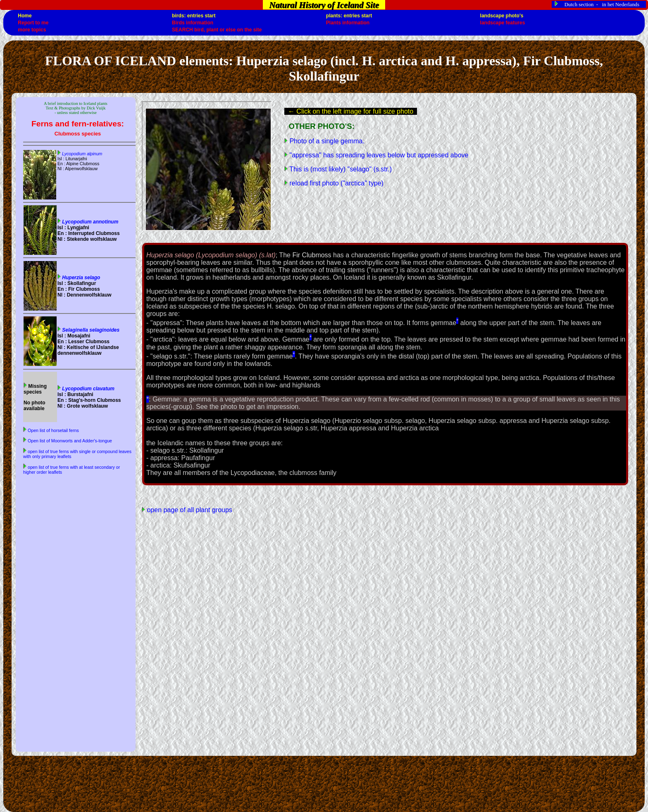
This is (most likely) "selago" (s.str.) (340, 169)
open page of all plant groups (189, 510)
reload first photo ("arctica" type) (336, 183)
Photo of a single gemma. (326, 141)
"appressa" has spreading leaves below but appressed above (378, 155)
